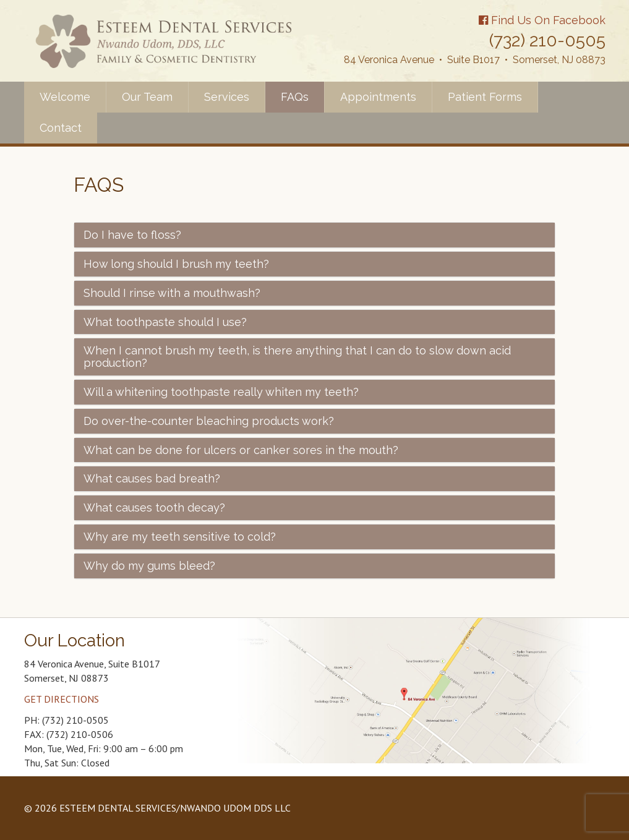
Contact (61, 128)
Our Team (147, 97)
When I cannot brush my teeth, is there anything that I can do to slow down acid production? (297, 357)
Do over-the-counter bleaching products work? (209, 421)
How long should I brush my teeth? (176, 264)
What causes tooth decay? (154, 508)
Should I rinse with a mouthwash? (172, 293)
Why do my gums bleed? (149, 566)
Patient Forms (485, 97)
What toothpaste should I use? (165, 322)
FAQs (295, 97)
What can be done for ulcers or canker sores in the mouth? (241, 450)
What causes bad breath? (152, 478)
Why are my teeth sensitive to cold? (180, 537)
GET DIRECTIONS (62, 699)
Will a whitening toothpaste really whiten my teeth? (221, 392)
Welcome (65, 97)
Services (227, 97)
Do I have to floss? (132, 235)
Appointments (378, 97)
